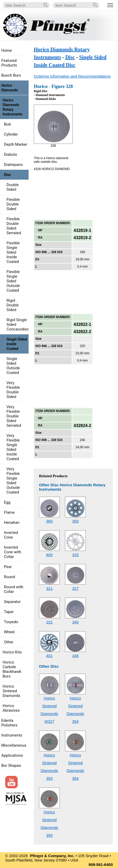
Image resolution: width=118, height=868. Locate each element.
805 (49, 555)
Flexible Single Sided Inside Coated (13, 252)
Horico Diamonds (10, 88)
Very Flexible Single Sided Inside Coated (13, 447)
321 (49, 588)
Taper (9, 612)
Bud (7, 124)
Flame (9, 512)
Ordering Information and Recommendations (72, 76)
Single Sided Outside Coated (13, 366)
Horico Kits (12, 652)
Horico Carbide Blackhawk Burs (12, 669)
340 (75, 622)
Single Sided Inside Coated (17, 344)
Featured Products (9, 63)
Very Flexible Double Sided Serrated (14, 416)
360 (49, 521)
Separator (12, 602)
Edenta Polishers (9, 723)
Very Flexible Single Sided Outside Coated (13, 481)
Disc (70, 57)
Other (9, 642)
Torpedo (11, 622)
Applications (12, 755)
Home (6, 50)
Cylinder (11, 134)
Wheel (9, 632)
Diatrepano (13, 165)
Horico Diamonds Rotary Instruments (12, 107)
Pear (8, 567)
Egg (7, 502)
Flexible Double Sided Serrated (14, 226)
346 (75, 656)
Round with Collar (14, 589)
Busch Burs (11, 75)
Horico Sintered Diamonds (11, 691)
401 (49, 656)
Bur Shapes (11, 766)
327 (75, 588)
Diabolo (11, 155)
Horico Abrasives (11, 708)
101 (49, 622)
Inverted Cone (11, 535)
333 (75, 555)
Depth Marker (16, 144)
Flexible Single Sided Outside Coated (13, 281)
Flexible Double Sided (13, 204)
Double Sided (13, 187)
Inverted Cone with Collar (12, 552)
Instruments (12, 735)
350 (75, 521)
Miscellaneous (14, 745)
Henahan (12, 523)
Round (9, 577)
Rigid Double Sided (13, 305)
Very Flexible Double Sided (13, 390)
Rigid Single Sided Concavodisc (18, 325)
